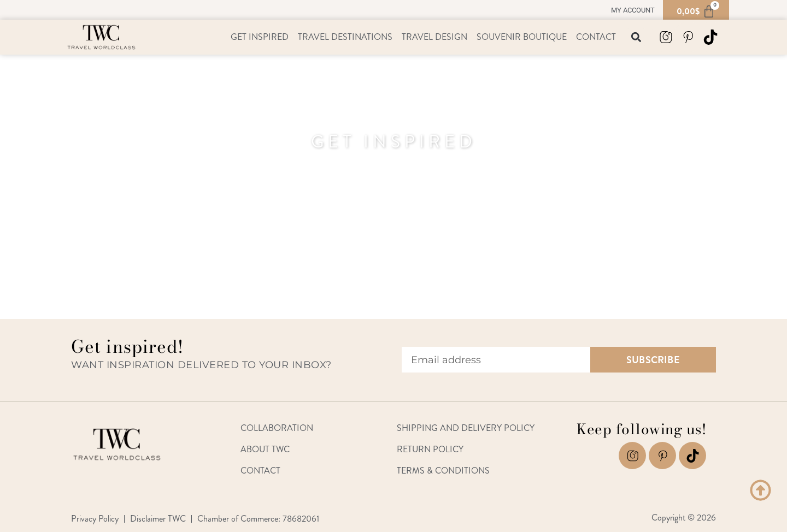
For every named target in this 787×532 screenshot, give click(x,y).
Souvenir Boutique (522, 37)
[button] (636, 37)
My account (633, 10)
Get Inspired (260, 37)
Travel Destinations (345, 37)
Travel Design (434, 37)
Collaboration (277, 428)
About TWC (265, 449)
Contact (596, 37)
